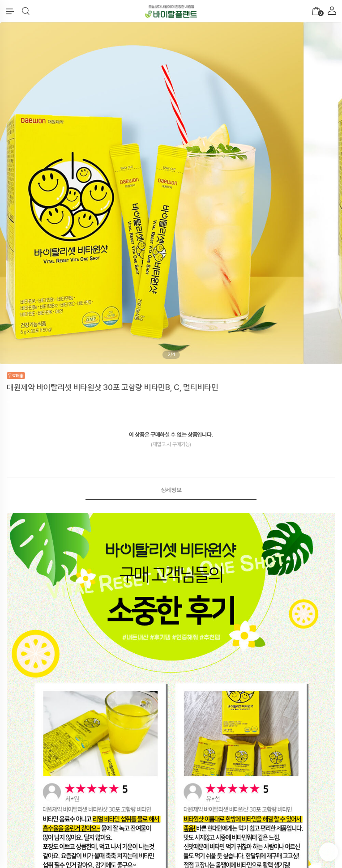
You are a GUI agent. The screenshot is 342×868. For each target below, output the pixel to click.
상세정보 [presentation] (171, 490)
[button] (26, 11)
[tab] (171, 490)
